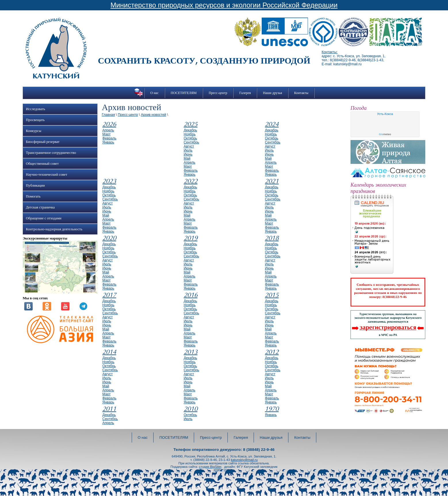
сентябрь (192, 142)
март (107, 134)
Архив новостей (154, 115)
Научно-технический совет (47, 175)
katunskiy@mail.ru (244, 460)
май (187, 158)
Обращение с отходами (44, 218)
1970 (272, 409)
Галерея (245, 93)
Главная (108, 115)
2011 (109, 409)
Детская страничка (40, 207)
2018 (272, 238)
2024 (272, 124)
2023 (109, 181)
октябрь (191, 138)
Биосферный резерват (43, 142)
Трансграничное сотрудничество (51, 153)
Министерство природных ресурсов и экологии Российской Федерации (224, 5)
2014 (109, 352)
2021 (272, 181)
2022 (191, 181)
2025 (191, 124)
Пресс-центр (218, 93)
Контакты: (330, 52)
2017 (109, 295)
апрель (108, 130)
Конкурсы (33, 131)
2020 (109, 238)
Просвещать (35, 120)
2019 (191, 238)
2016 (191, 295)
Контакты (301, 93)
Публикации (35, 185)
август (189, 146)
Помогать (33, 196)
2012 (272, 352)
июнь (188, 154)
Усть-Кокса (385, 114)
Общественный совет (42, 164)
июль (188, 150)
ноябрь (190, 134)
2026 (109, 124)
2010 (191, 409)
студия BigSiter (210, 467)
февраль (109, 138)
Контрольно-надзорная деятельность (54, 229)
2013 (191, 352)
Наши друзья (272, 93)
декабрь (191, 130)
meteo (385, 134)
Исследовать (36, 109)
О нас (155, 93)
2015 (272, 295)
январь (108, 142)
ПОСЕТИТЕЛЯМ (184, 93)
